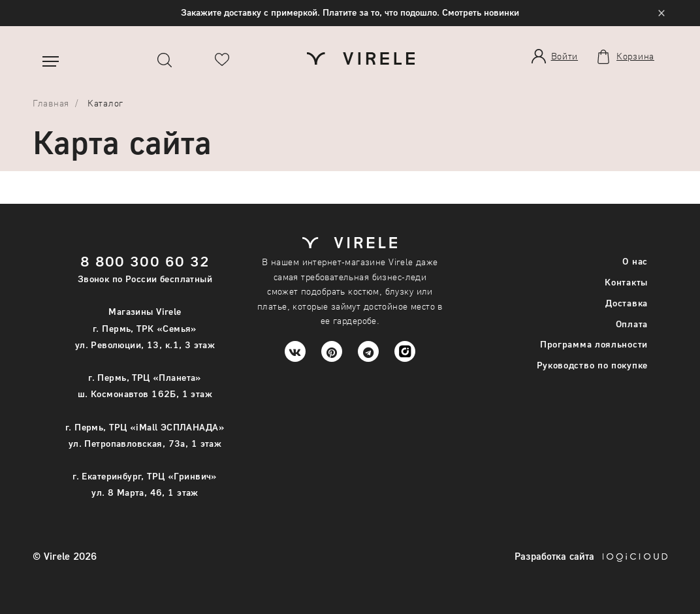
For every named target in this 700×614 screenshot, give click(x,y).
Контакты (626, 282)
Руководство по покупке (592, 365)
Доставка (627, 303)
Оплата (632, 324)
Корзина (635, 56)
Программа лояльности (594, 344)
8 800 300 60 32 (145, 261)
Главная (51, 103)
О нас (635, 261)
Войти (565, 56)
